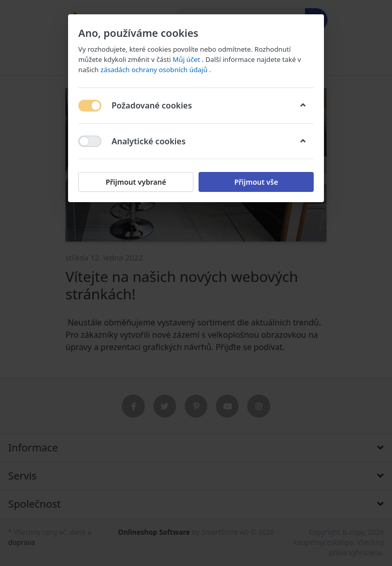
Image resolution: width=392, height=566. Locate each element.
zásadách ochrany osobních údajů (155, 70)
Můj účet (187, 59)
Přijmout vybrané (136, 182)
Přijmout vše (256, 182)
